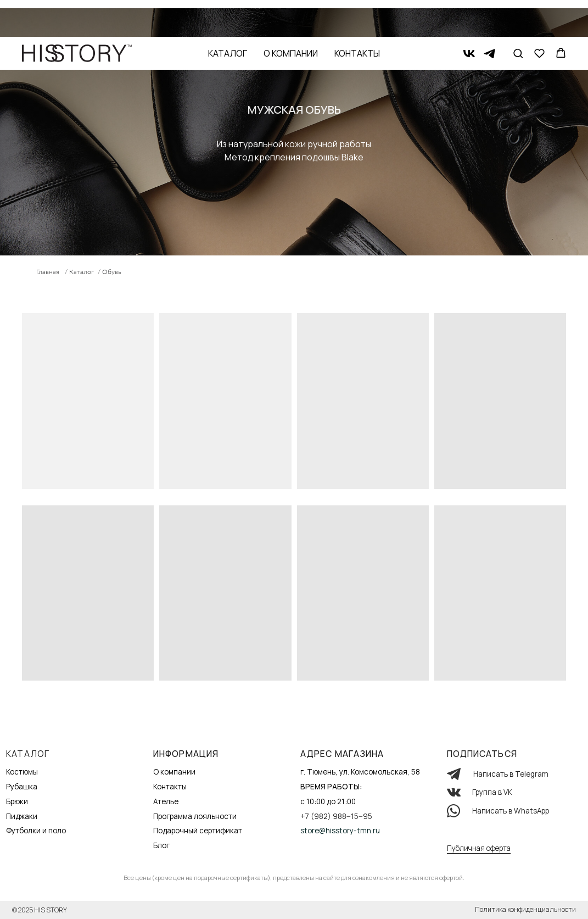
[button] (518, 16)
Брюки (17, 801)
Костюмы (22, 772)
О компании (291, 16)
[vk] (469, 17)
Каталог (228, 16)
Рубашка (22, 787)
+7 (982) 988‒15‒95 (336, 816)
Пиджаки (22, 816)
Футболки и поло (36, 831)
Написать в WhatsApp (511, 811)
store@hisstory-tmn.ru (340, 831)
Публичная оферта (479, 848)
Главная (48, 272)
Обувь (112, 272)
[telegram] (489, 17)
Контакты (357, 16)
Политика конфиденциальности (525, 909)
